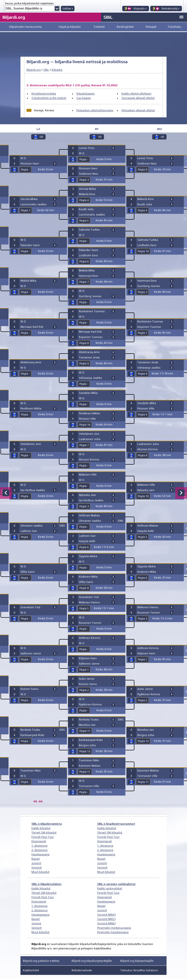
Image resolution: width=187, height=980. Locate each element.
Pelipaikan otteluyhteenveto (95, 110)
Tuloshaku (174, 27)
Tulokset (99, 27)
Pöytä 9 (84, 364)
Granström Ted (30, 607)
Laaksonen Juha (90, 439)
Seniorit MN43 (106, 915)
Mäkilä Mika (28, 281)
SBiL (108, 17)
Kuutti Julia (86, 209)
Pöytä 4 (84, 200)
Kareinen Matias (90, 766)
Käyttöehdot (31, 970)
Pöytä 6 (84, 261)
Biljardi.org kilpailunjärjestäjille (92, 961)
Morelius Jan (87, 725)
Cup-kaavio (84, 98)
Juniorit (36, 863)
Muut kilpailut (40, 872)
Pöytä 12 (85, 751)
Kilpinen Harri (88, 658)
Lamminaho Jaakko (33, 204)
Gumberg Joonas (90, 296)
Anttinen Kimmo (90, 638)
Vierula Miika (29, 199)
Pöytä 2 (84, 690)
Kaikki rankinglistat (110, 888)
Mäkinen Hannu (89, 602)
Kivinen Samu (29, 689)
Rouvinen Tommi (90, 623)
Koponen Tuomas (91, 337)
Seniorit (37, 867)
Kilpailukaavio (86, 94)
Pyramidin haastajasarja (113, 932)
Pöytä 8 (84, 343)
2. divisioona (39, 850)
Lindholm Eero (88, 255)
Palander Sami (30, 245)
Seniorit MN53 (106, 919)
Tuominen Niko (31, 771)
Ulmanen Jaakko (32, 526)
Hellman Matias (89, 515)
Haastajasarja (40, 854)
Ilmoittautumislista (44, 94)
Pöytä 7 (26, 210)
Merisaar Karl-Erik (32, 327)
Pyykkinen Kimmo (90, 704)
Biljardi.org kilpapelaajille (137, 961)
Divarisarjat (39, 841)
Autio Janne (87, 679)
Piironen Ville (87, 419)
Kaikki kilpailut (41, 828)
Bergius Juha (87, 745)
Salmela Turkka (89, 230)
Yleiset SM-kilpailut (44, 833)
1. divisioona (39, 846)
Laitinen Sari (29, 531)
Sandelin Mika (88, 393)
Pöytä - (25, 170)
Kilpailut (57, 70)
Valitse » (68, 9)
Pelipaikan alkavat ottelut (138, 110)
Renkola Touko (30, 730)
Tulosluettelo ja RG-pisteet (49, 98)
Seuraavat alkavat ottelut (138, 98)
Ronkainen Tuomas (92, 311)
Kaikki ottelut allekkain (136, 94)
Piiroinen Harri (30, 164)
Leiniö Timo (87, 148)
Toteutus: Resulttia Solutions (139, 970)
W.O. (23, 158)
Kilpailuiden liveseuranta (25, 27)
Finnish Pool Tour (43, 837)
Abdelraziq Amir (31, 362)
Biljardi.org (14, 17)
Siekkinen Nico (89, 174)
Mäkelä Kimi (87, 194)
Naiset (36, 859)
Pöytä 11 (85, 731)
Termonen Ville (89, 786)
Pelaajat (151, 27)
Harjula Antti (87, 541)
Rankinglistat (125, 27)
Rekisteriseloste (82, 970)
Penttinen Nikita (31, 408)
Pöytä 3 (84, 180)
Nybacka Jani (87, 495)
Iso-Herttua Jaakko (33, 490)
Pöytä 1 (84, 670)
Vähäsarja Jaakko (90, 378)
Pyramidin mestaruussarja (114, 928)
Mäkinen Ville (88, 475)
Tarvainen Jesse (89, 357)
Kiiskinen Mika (88, 577)
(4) (41, 137)
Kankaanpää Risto (32, 735)
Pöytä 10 (85, 425)
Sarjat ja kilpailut (70, 27)
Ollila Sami (28, 572)
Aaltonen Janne (31, 653)
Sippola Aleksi (88, 556)
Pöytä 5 (84, 221)
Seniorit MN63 (106, 923)
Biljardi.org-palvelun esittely (41, 961)
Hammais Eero (89, 276)
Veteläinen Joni (31, 444)
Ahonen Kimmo (89, 460)
